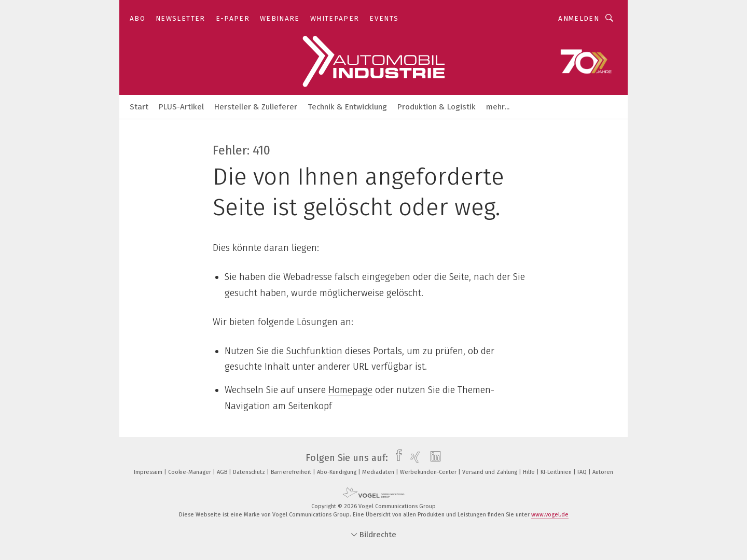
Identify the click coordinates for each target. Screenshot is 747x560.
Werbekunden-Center (429, 472)
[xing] (413, 458)
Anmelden (579, 18)
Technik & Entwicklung (347, 107)
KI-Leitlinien (557, 472)
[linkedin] (433, 458)
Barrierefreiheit (292, 472)
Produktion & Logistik (437, 107)
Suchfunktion (314, 351)
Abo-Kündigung (337, 472)
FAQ (583, 472)
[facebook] (396, 458)
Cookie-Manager (190, 472)
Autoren (603, 472)
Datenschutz (250, 472)
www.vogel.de (550, 515)
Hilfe (530, 472)
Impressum (149, 472)
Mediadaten (379, 472)
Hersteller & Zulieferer (256, 107)
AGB (223, 472)
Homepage (350, 390)
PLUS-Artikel (181, 107)
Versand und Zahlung (490, 472)
